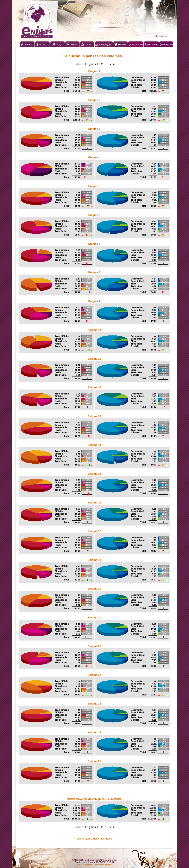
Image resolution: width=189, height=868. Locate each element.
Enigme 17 (94, 531)
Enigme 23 (94, 704)
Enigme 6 (94, 215)
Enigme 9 (94, 301)
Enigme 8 (94, 272)
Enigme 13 (94, 416)
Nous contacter (85, 865)
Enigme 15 (94, 474)
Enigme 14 (94, 445)
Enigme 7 (94, 244)
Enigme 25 (94, 761)
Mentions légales (103, 865)
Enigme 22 (94, 675)
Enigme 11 (94, 359)
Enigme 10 (94, 330)
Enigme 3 (94, 129)
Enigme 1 (94, 71)
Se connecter (162, 36)
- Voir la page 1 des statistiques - (94, 839)
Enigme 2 (94, 100)
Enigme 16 (94, 503)
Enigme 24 (94, 732)
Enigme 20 (94, 618)
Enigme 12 (94, 387)
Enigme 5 (94, 186)
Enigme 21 (94, 646)
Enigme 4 (94, 157)
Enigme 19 (94, 589)
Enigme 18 (94, 560)
